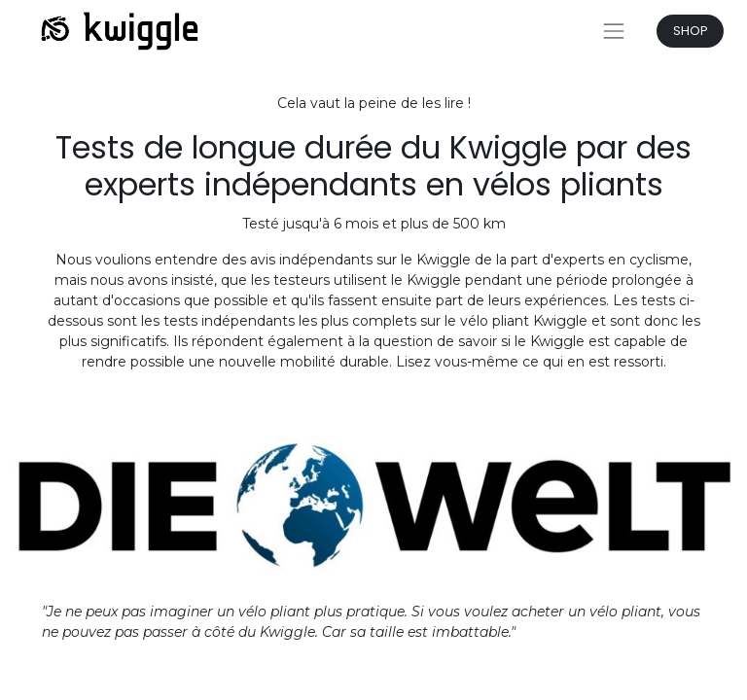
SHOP (691, 31)
